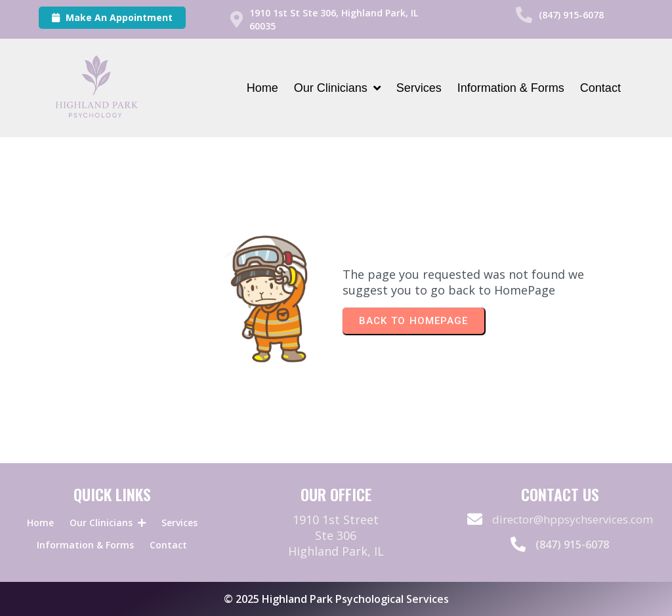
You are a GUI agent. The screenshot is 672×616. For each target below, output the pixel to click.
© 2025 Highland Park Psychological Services (336, 599)
